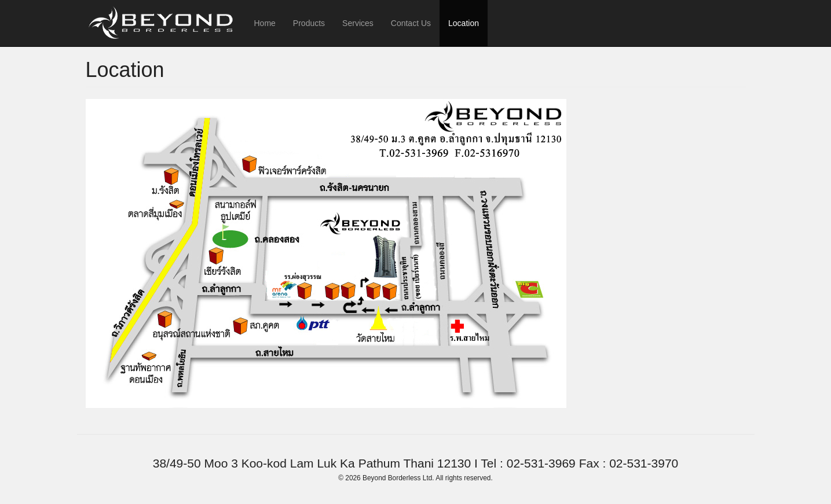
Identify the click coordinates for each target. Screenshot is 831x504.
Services (358, 23)
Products (309, 23)
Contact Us (411, 23)
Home (265, 23)
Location (464, 23)
